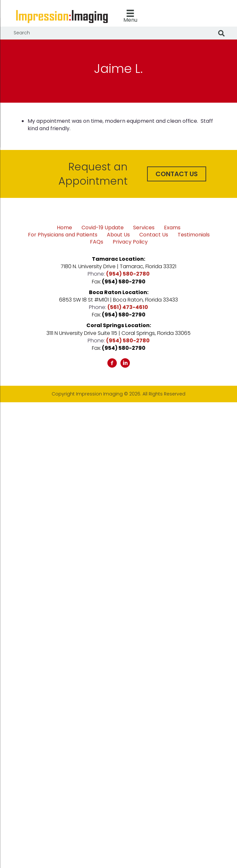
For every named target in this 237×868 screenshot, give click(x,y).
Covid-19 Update (103, 228)
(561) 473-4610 (128, 307)
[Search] (221, 33)
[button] (177, 174)
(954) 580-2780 (128, 274)
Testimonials (194, 235)
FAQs (97, 242)
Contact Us (154, 235)
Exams (172, 228)
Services (144, 228)
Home (64, 228)
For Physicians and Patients (63, 235)
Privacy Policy (130, 242)
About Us (118, 235)
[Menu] (130, 17)
